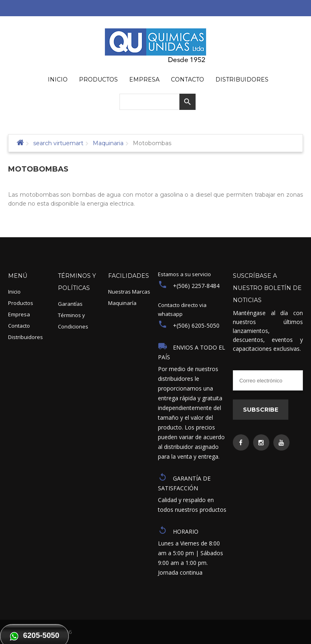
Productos (21, 303)
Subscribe (261, 410)
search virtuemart (58, 143)
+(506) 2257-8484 (196, 286)
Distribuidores (26, 337)
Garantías (70, 304)
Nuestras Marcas (129, 292)
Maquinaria (108, 143)
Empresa (19, 314)
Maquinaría (122, 303)
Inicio (14, 292)
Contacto (19, 326)
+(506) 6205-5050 (196, 325)
